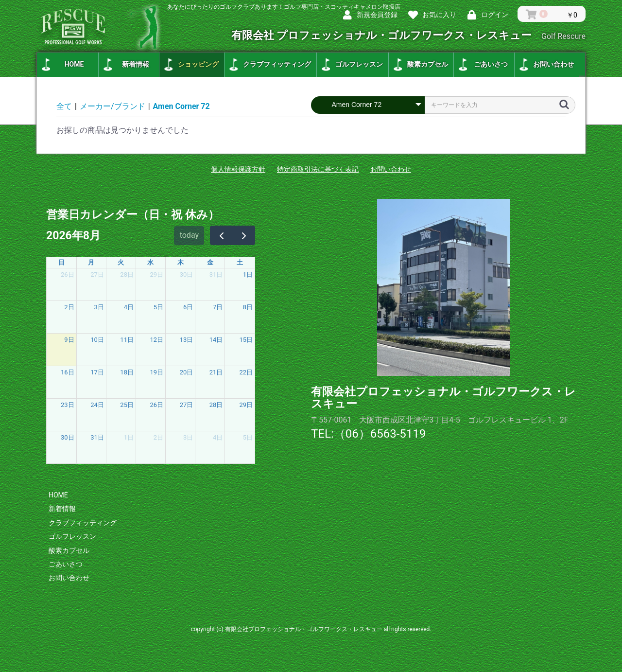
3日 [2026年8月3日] (99, 307)
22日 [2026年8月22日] (246, 372)
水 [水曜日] (150, 262)
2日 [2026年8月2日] (69, 307)
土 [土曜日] (240, 262)
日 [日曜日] (61, 262)
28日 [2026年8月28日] (216, 405)
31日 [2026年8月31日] (97, 437)
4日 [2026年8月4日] (129, 307)
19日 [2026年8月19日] (157, 372)
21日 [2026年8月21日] (216, 372)
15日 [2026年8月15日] (246, 340)
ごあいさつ (491, 64)
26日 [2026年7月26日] (68, 274)
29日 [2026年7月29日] (157, 274)
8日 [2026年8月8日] (248, 307)
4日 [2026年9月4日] (218, 437)
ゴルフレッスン (359, 64)
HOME (74, 64)
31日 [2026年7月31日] (216, 274)
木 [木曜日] (181, 262)
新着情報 (136, 64)
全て (64, 106)
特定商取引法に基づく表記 (318, 169)
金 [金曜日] (210, 262)
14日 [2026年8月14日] (216, 340)
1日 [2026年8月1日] (248, 274)
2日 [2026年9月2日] (158, 437)
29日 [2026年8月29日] (246, 405)
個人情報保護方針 (238, 169)
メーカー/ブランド (112, 106)
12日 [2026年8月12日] (157, 340)
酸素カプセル (428, 64)
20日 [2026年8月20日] (187, 372)
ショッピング (198, 64)
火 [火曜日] (121, 262)
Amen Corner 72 (181, 106)
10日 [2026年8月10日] (97, 340)
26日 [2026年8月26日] (157, 405)
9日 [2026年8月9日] (69, 340)
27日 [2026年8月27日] (187, 405)
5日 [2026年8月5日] (158, 307)
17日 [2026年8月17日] (97, 372)
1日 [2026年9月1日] (129, 437)
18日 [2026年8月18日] (127, 372)
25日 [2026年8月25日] (127, 405)
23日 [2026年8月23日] (68, 405)
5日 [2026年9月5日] (248, 437)
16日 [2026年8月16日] (68, 372)
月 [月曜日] (91, 262)
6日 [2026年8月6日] (188, 307)
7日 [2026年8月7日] (218, 307)
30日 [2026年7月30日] (187, 274)
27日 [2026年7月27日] (97, 274)
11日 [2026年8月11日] (127, 340)
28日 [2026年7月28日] (127, 274)
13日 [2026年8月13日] (187, 340)
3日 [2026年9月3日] (188, 437)
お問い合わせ (553, 64)
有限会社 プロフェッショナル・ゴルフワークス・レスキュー (408, 35)
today (189, 235)
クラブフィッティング (277, 64)
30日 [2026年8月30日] (68, 437)
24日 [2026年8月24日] (97, 405)
